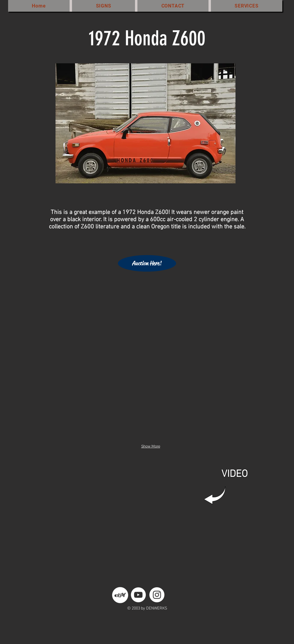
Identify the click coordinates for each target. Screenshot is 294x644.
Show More (151, 446)
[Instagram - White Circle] (157, 595)
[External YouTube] (144, 518)
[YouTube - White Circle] (138, 595)
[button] (69, 304)
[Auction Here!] (147, 263)
